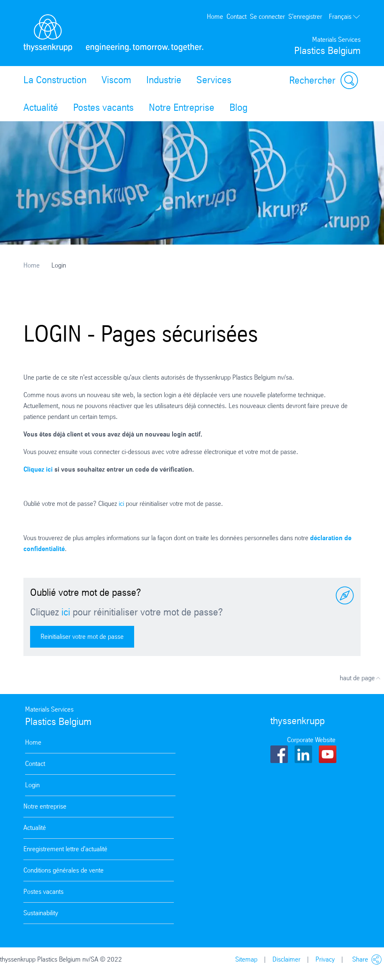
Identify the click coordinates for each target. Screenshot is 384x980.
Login (32, 785)
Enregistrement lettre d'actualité (65, 849)
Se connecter (267, 17)
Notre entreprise (45, 806)
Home (215, 17)
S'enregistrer (305, 17)
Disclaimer (286, 959)
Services (214, 80)
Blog (238, 107)
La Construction (55, 80)
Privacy (325, 959)
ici (121, 504)
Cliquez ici (38, 469)
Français (345, 17)
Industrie (164, 80)
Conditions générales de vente (64, 870)
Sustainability (41, 913)
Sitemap (246, 959)
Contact (237, 17)
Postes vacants (103, 107)
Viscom (116, 80)
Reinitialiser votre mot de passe (82, 637)
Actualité (41, 107)
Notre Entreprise (182, 107)
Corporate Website (311, 740)
